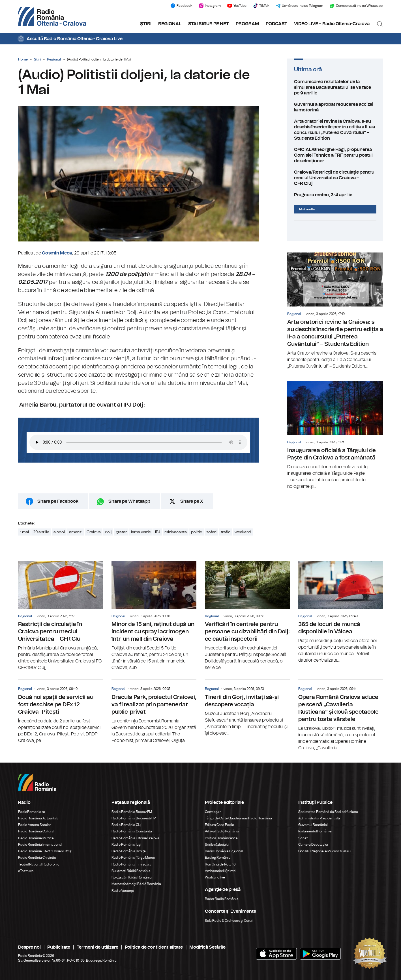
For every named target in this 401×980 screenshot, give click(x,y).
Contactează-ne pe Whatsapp (356, 6)
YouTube (237, 6)
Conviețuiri (213, 812)
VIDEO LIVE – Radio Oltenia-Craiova (332, 24)
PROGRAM (247, 24)
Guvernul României (313, 825)
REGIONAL (170, 24)
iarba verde (141, 532)
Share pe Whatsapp (129, 501)
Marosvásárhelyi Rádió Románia (136, 884)
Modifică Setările (207, 947)
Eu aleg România (218, 858)
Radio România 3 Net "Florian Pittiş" (45, 851)
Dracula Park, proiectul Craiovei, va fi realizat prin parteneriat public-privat (154, 712)
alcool (59, 532)
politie (197, 532)
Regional (54, 59)
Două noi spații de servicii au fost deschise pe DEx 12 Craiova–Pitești (61, 712)
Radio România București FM (134, 818)
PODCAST (276, 24)
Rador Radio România (222, 899)
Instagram (210, 6)
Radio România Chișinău (37, 858)
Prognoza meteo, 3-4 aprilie (335, 195)
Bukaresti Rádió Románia (131, 871)
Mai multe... (308, 209)
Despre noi (29, 947)
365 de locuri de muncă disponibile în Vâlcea (341, 612)
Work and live (215, 877)
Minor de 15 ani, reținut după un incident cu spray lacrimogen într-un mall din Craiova (154, 616)
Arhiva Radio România (222, 831)
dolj (108, 532)
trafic (226, 532)
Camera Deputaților (313, 845)
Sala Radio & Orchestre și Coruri (229, 921)
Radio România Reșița (129, 851)
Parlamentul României (315, 831)
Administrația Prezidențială (319, 818)
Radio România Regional (224, 851)
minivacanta (176, 532)
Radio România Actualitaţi (38, 818)
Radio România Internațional (40, 845)
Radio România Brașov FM (132, 812)
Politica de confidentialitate (154, 947)
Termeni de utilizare (97, 947)
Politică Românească (221, 838)
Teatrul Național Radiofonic (39, 864)
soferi (211, 532)
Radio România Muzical (36, 838)
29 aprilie (41, 532)
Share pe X (192, 501)
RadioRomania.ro (32, 812)
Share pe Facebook (58, 501)
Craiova (94, 532)
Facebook (181, 6)
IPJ (158, 532)
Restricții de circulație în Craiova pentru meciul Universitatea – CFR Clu (61, 616)
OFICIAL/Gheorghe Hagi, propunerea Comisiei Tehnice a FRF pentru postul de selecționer (335, 155)
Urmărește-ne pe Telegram (299, 6)
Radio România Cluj (126, 825)
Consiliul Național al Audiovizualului (325, 851)
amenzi (76, 532)
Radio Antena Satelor (34, 825)
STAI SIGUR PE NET (209, 24)
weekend (243, 532)
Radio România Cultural (36, 831)
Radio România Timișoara (131, 864)
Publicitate (59, 947)
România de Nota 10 (220, 864)
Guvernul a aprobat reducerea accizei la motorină (335, 107)
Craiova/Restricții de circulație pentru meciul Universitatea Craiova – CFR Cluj (335, 178)
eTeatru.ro (26, 871)
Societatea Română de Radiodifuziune (328, 812)
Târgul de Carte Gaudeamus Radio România (238, 818)
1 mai (24, 532)
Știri (37, 59)
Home (23, 59)
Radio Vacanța (123, 891)
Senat (303, 838)
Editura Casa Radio (219, 825)
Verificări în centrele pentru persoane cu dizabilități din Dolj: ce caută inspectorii (247, 616)
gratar (121, 532)
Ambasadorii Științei (221, 871)
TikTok (261, 6)
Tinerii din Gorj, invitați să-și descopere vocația (247, 708)
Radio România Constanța (132, 831)
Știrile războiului (217, 845)
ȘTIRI (146, 24)
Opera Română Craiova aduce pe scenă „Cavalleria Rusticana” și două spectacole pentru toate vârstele (341, 715)
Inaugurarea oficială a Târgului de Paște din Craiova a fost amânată (335, 435)
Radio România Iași (126, 845)
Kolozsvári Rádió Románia (132, 877)
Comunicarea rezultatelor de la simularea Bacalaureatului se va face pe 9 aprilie (335, 87)
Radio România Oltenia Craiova (135, 838)
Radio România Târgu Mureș (133, 858)
